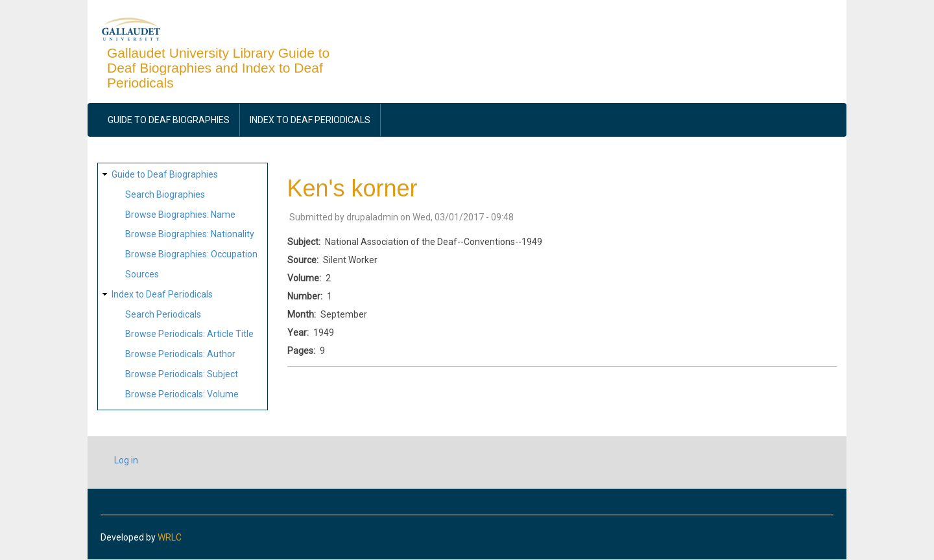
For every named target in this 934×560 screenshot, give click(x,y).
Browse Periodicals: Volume (182, 394)
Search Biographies (165, 194)
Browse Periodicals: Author (180, 354)
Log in (126, 460)
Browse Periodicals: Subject (182, 374)
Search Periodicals (163, 314)
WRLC (170, 537)
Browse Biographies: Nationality (190, 234)
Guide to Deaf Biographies (169, 120)
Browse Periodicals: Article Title (189, 334)
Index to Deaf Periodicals (310, 120)
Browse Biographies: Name (180, 215)
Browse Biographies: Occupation (191, 254)
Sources (142, 274)
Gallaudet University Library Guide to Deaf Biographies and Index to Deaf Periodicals (218, 68)
